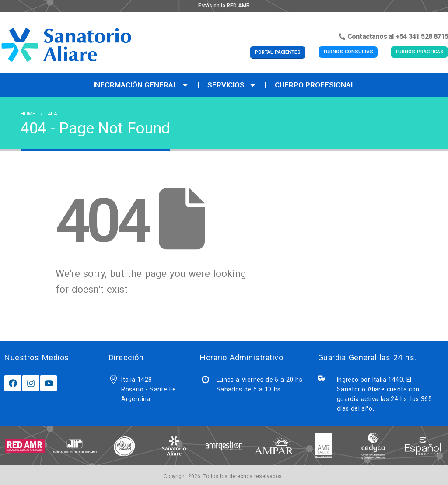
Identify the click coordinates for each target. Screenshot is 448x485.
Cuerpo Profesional (315, 85)
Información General (141, 85)
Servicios (232, 85)
